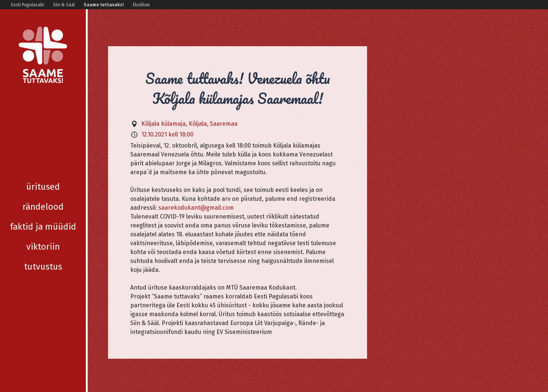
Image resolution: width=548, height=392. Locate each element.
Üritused (43, 109)
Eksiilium (141, 5)
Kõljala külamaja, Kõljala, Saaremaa (189, 124)
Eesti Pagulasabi (28, 5)
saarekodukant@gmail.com (196, 208)
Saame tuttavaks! (104, 5)
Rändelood (43, 129)
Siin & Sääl (64, 5)
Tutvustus (43, 189)
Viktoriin (43, 169)
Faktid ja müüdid (43, 149)
